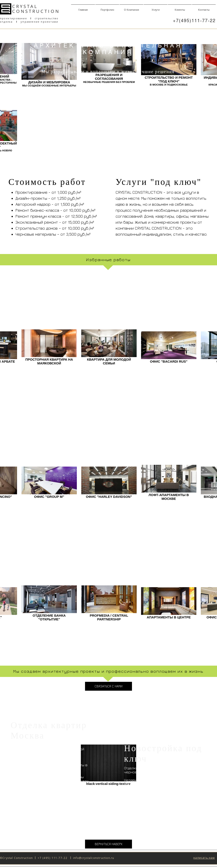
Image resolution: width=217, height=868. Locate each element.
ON (55, 11)
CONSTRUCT (30, 11)
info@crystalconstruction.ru (94, 858)
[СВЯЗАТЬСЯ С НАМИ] (108, 686)
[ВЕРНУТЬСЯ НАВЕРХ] (108, 844)
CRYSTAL (25, 6)
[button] (204, 858)
